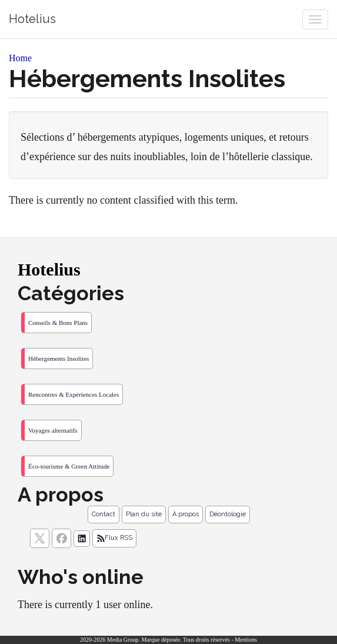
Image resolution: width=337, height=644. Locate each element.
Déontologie (228, 514)
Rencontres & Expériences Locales (74, 394)
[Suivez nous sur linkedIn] (82, 539)
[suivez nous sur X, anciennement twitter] (40, 538)
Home (20, 58)
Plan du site (144, 514)
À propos (186, 514)
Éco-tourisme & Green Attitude (69, 466)
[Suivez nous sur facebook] (61, 538)
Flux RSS (114, 538)
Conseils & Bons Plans (58, 323)
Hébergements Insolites (59, 358)
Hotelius (32, 19)
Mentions (246, 640)
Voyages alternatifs (53, 430)
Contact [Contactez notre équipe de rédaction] (104, 514)
